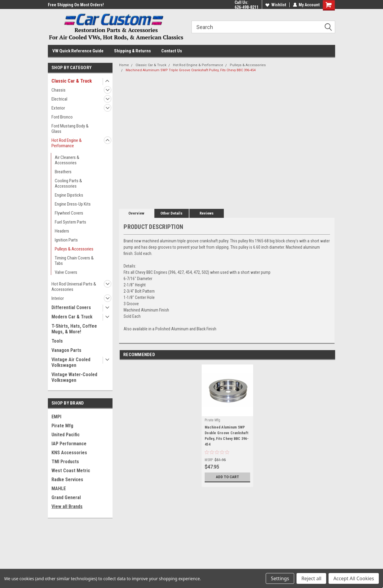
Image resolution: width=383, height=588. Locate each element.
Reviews (207, 213)
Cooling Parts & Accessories (68, 183)
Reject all (311, 578)
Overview (136, 213)
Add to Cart (228, 477)
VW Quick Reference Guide (78, 51)
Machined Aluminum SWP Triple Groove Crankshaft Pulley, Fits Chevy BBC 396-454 (191, 70)
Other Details (171, 213)
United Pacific (66, 435)
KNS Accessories (69, 453)
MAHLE (59, 489)
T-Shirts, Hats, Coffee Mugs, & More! (74, 329)
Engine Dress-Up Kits (73, 204)
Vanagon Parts (66, 350)
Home (124, 65)
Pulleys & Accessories (74, 249)
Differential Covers (71, 307)
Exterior (58, 108)
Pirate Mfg (62, 426)
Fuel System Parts (70, 222)
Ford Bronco (62, 117)
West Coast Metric (71, 471)
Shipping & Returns (132, 51)
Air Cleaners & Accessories (67, 160)
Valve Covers (66, 272)
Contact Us (172, 51)
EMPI (56, 417)
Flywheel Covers (69, 213)
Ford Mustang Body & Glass (70, 129)
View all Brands (67, 506)
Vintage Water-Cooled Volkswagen (74, 377)
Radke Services (67, 480)
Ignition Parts (66, 240)
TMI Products (65, 462)
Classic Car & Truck (72, 81)
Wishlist (275, 5)
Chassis (58, 90)
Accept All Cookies (354, 578)
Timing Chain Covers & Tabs (74, 261)
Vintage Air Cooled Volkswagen (71, 362)
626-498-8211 (246, 7)
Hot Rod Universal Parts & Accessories (74, 287)
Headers (62, 231)
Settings (280, 578)
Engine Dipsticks (69, 195)
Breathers (63, 172)
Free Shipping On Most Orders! (76, 5)
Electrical (59, 99)
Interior (58, 298)
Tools (57, 341)
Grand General (66, 497)
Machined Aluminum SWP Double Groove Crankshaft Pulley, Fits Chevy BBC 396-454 (227, 436)
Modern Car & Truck (72, 317)
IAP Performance (69, 444)
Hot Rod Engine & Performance (67, 143)
